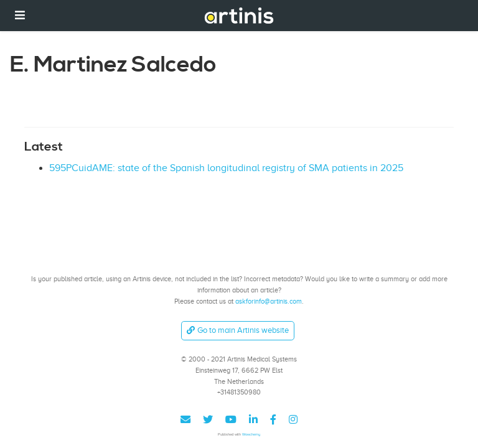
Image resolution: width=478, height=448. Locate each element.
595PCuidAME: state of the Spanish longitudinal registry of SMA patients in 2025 (226, 168)
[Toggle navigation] (20, 15)
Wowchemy (251, 434)
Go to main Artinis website (238, 330)
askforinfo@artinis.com (269, 301)
